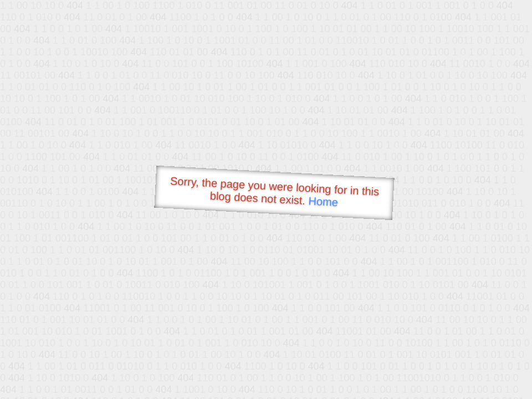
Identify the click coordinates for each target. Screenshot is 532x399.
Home (323, 201)
